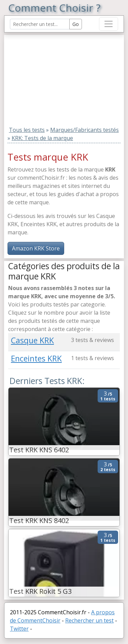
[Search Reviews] (40, 24)
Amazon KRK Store (36, 248)
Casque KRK (32, 340)
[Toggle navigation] (109, 24)
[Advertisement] (51, 78)
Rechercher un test (89, 620)
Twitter (19, 629)
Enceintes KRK (36, 358)
